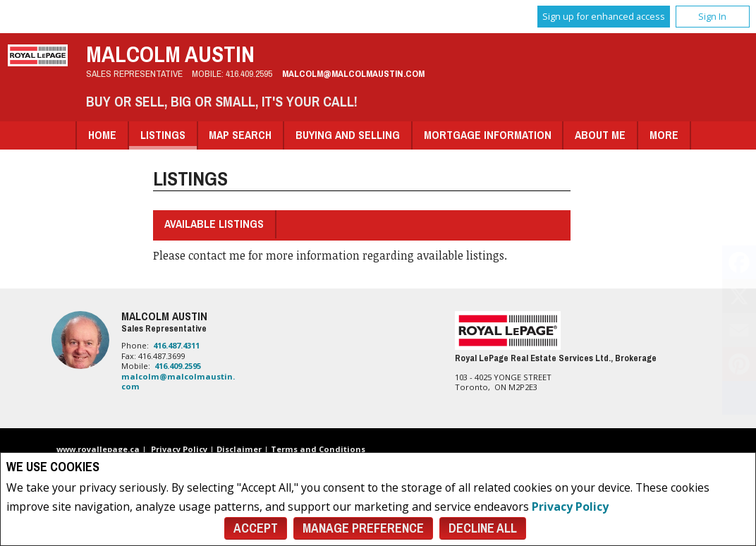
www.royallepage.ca (98, 449)
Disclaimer (239, 449)
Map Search (240, 135)
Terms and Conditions (318, 449)
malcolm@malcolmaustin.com (353, 73)
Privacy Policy (570, 506)
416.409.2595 (249, 73)
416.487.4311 (176, 345)
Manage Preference (363, 528)
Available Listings (214, 224)
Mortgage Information (488, 135)
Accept (256, 528)
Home (102, 135)
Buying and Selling (348, 135)
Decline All (483, 528)
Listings (163, 135)
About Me (600, 135)
